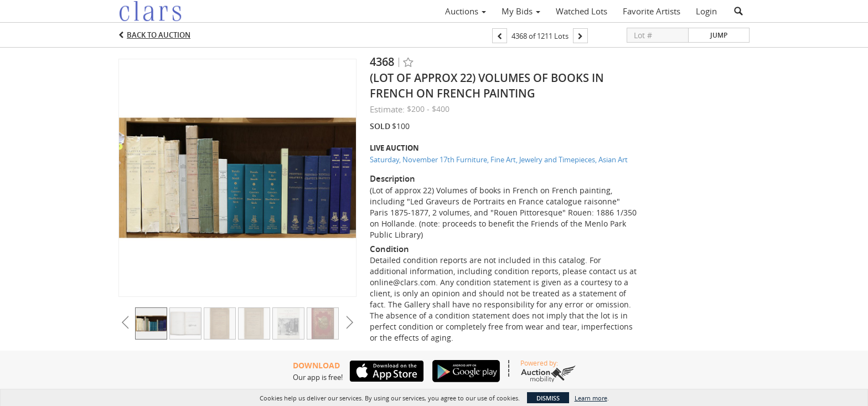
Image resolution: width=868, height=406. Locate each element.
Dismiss (548, 398)
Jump (719, 35)
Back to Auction (159, 35)
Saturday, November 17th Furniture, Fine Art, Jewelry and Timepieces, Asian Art (499, 160)
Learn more (591, 398)
